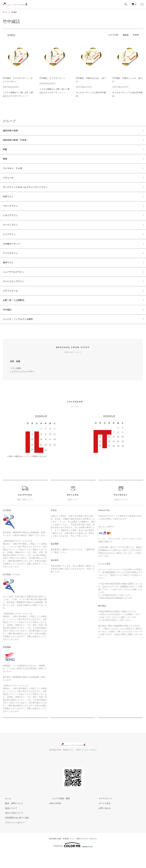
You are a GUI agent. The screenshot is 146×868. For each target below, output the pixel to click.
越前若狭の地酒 (12, 131)
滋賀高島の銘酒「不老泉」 (18, 141)
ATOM (58, 820)
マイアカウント (103, 815)
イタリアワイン (12, 223)
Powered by (73, 861)
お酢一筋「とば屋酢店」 (17, 315)
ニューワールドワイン (16, 284)
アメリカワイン (12, 264)
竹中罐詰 (15, 12)
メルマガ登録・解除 (59, 815)
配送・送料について (12, 820)
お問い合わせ (102, 824)
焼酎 (5, 151)
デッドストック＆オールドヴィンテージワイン (30, 192)
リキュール (9, 182)
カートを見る (102, 820)
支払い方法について (12, 829)
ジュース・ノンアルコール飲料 (21, 335)
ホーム (5, 12)
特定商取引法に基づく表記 (15, 834)
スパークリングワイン (16, 294)
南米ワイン (9, 274)
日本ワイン (9, 202)
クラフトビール (12, 304)
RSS (52, 820)
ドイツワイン (11, 243)
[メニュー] (142, 4)
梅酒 (5, 162)
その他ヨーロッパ (13, 253)
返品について (9, 824)
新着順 (136, 35)
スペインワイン (12, 233)
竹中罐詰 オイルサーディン (52, 78)
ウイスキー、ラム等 (14, 172)
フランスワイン (12, 213)
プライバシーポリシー (13, 839)
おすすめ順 (113, 35)
